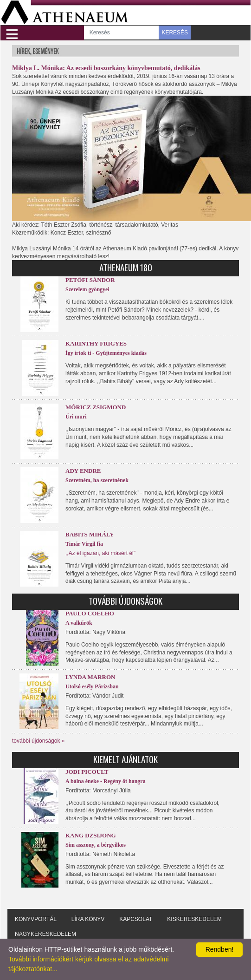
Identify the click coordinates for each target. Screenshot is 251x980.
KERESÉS (175, 33)
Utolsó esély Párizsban (92, 686)
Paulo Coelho (90, 613)
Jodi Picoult (87, 772)
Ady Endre (83, 471)
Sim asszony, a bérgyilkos (96, 845)
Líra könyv (88, 919)
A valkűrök (79, 623)
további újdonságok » (38, 741)
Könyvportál (36, 919)
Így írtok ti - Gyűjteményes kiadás (106, 353)
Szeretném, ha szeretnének (97, 480)
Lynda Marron (90, 677)
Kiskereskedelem (194, 919)
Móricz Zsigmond (96, 407)
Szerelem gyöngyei (87, 289)
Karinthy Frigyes (96, 343)
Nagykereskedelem (45, 934)
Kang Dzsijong (91, 835)
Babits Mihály (90, 534)
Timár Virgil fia (84, 544)
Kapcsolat (136, 919)
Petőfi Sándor (90, 280)
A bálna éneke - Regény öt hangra (106, 781)
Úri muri (76, 417)
